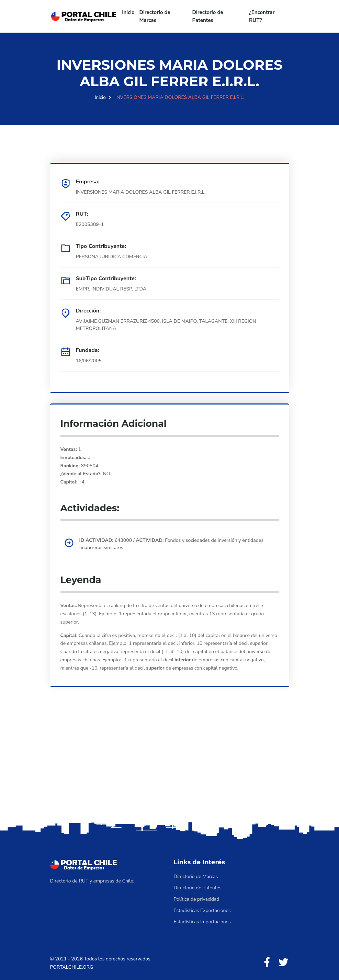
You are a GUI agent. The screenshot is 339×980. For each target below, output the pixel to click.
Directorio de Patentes (208, 16)
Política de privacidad (197, 899)
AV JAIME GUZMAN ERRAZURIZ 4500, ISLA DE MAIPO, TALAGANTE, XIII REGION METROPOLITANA (166, 325)
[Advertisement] (169, 766)
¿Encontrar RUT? (262, 16)
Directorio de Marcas (155, 16)
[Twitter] (283, 963)
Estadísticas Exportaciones (202, 910)
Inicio (128, 12)
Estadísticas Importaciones (202, 922)
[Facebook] (267, 963)
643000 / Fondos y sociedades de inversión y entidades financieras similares (172, 544)
